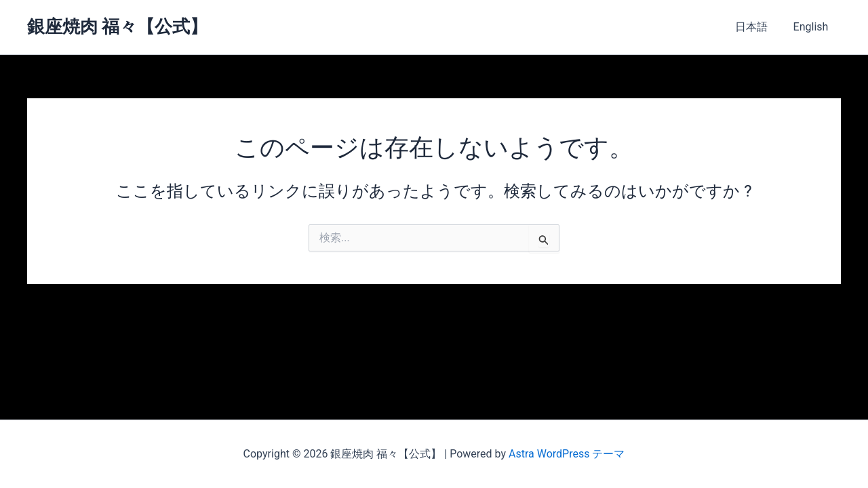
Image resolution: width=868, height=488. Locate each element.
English (812, 27)
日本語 (757, 27)
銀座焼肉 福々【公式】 (117, 26)
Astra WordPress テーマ (567, 454)
